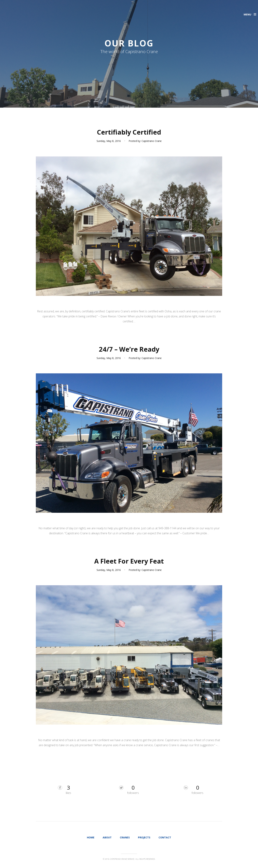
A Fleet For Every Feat (129, 561)
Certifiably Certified (129, 132)
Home (91, 837)
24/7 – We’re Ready (129, 349)
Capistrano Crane (152, 141)
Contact (165, 837)
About (107, 837)
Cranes (125, 837)
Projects (144, 837)
